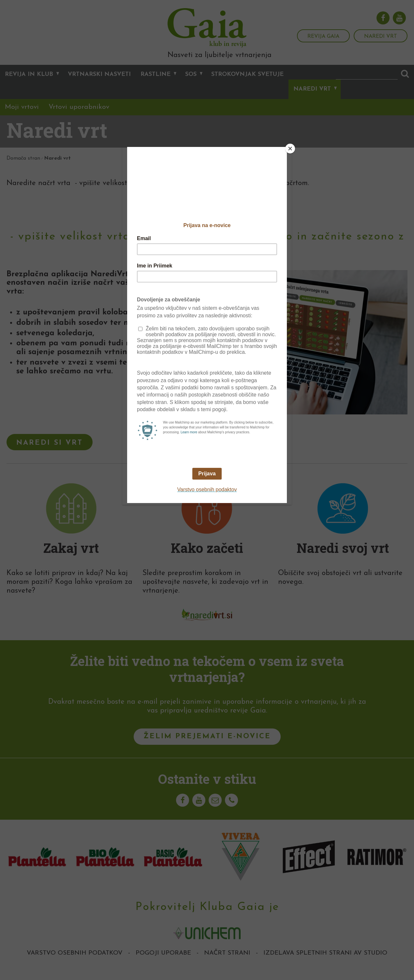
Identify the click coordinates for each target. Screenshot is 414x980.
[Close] (290, 149)
